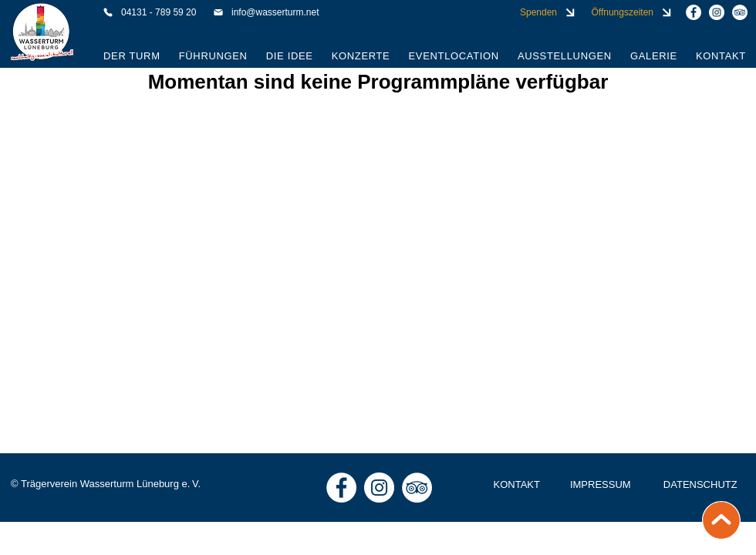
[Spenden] (547, 12)
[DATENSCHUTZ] (702, 484)
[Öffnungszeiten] (630, 12)
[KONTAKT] (518, 484)
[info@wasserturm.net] (275, 12)
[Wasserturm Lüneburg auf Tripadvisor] (740, 12)
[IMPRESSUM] (602, 484)
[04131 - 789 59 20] (152, 12)
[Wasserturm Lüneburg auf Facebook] (694, 12)
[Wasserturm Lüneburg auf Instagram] (717, 12)
